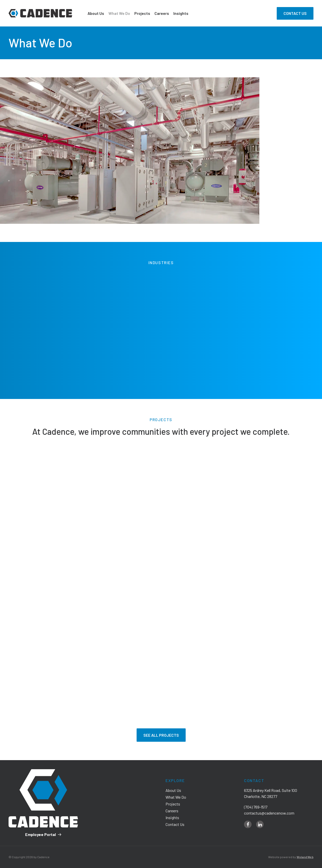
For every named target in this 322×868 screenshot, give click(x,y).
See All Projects (161, 735)
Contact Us (175, 824)
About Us (96, 13)
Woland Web (305, 857)
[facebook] (248, 824)
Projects (142, 13)
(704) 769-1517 (256, 807)
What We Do (119, 13)
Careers (162, 13)
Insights (181, 13)
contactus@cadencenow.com (269, 813)
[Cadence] (40, 13)
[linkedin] (260, 824)
